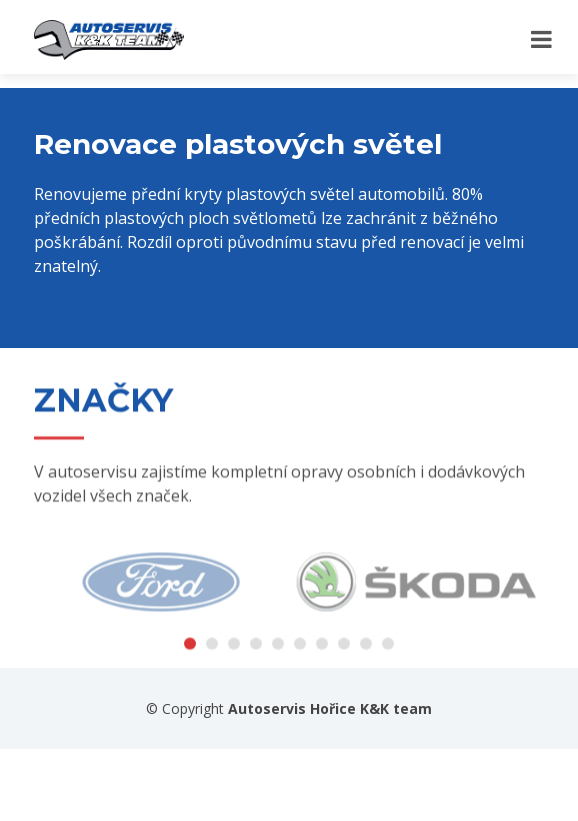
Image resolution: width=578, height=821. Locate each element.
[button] (190, 652)
